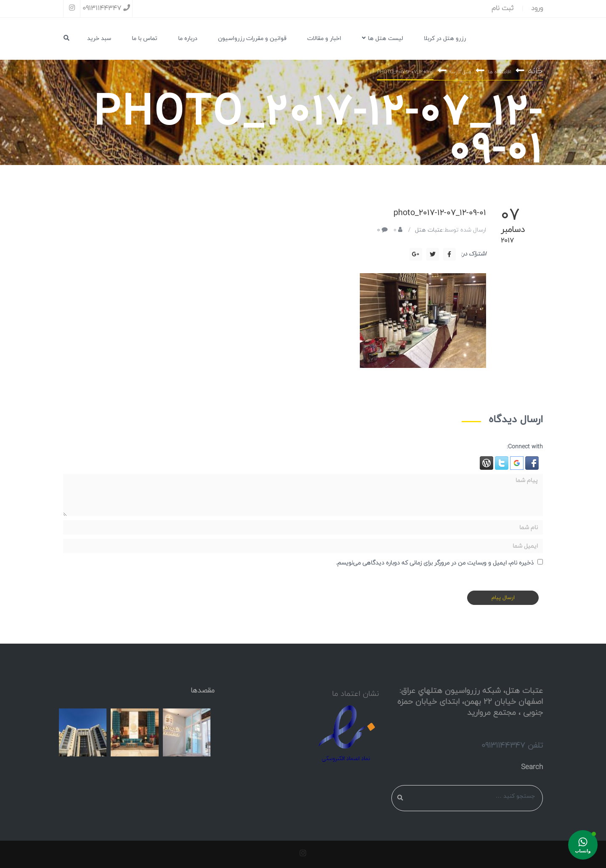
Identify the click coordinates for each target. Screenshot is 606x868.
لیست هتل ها (383, 39)
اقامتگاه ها (500, 72)
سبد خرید (99, 39)
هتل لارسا (461, 72)
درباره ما (188, 39)
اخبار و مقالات (324, 39)
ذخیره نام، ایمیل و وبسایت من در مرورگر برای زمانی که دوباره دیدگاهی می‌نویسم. (435, 563)
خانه (536, 72)
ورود (537, 8)
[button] (531, 463)
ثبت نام (502, 8)
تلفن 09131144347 (512, 746)
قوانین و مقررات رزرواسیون (252, 39)
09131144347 (106, 8)
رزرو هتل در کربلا (445, 39)
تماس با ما (145, 39)
